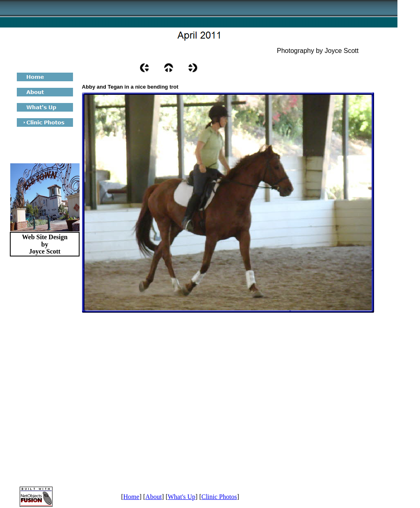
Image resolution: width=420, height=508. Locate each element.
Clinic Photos (219, 497)
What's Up (181, 497)
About (153, 497)
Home (131, 497)
